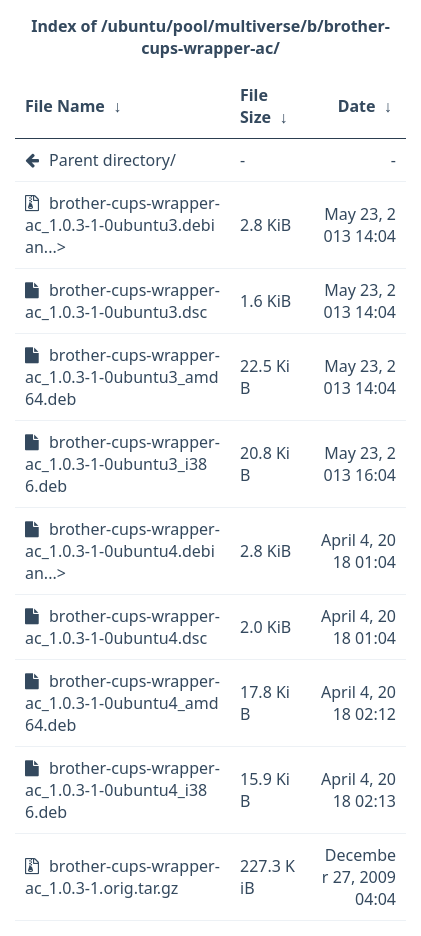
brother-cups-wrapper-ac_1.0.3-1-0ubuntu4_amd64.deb (122, 703)
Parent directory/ (112, 160)
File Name (65, 106)
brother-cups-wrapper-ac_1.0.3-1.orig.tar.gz (122, 877)
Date (357, 106)
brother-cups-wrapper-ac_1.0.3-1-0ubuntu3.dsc (122, 301)
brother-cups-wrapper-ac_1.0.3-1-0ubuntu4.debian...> (122, 551)
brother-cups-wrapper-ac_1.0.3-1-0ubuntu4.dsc (122, 627)
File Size (255, 106)
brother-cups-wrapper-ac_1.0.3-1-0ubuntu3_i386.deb (122, 464)
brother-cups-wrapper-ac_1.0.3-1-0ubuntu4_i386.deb (122, 790)
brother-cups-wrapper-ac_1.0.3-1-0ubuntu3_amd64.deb (122, 377)
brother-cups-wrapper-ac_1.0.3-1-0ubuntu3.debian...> (122, 225)
